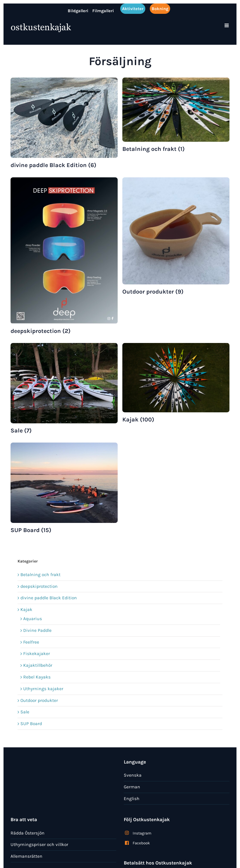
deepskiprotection (39, 586)
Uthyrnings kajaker (43, 689)
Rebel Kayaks (37, 677)
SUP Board (31, 724)
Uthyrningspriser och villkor (39, 844)
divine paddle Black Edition (49, 598)
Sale (25, 712)
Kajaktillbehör (38, 665)
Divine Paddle (37, 630)
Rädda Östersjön (28, 833)
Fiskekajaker (37, 654)
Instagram (142, 833)
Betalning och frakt (40, 575)
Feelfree (31, 642)
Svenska (133, 775)
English (132, 799)
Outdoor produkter (39, 700)
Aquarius (33, 619)
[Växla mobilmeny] (227, 25)
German (132, 787)
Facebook (141, 843)
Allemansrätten (26, 856)
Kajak (26, 609)
